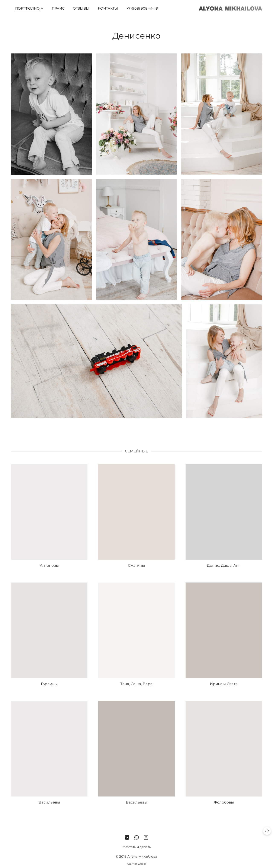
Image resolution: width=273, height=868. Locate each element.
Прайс (58, 8)
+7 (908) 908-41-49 (142, 8)
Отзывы (81, 8)
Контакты (108, 8)
